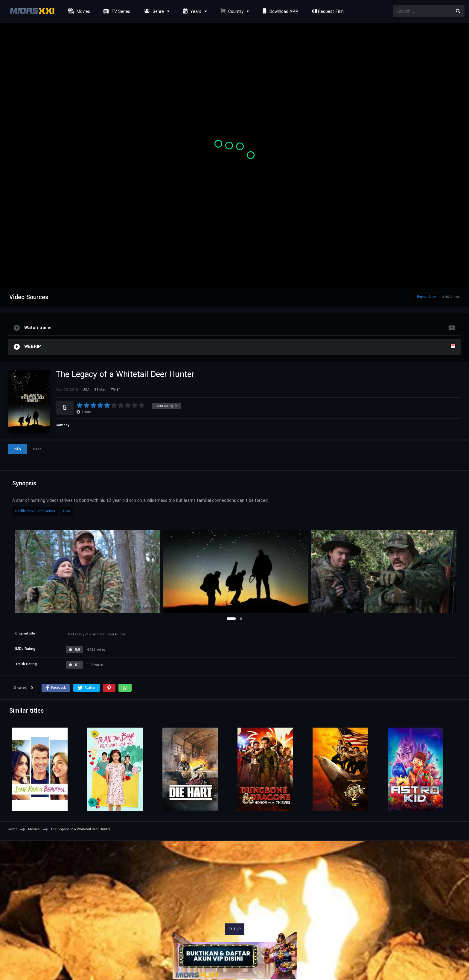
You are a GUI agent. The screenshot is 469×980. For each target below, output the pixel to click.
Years (191, 12)
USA (67, 511)
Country (231, 12)
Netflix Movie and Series (35, 511)
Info (17, 449)
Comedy (63, 425)
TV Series (116, 12)
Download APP (280, 12)
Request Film (327, 12)
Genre (153, 12)
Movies (78, 12)
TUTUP (235, 929)
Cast (37, 449)
